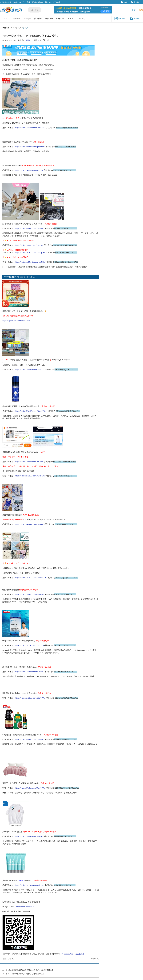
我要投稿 (119, 18)
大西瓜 (28, 40)
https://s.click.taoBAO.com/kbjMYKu (30, 594)
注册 (141, 10)
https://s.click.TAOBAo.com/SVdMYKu (31, 411)
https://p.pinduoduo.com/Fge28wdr (16, 321)
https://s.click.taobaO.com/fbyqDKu (30, 245)
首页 (5, 19)
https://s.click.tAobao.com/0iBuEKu (29, 170)
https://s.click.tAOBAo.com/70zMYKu (30, 698)
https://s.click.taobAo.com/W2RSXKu (30, 369)
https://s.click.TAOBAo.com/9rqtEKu (30, 228)
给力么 (82, 19)
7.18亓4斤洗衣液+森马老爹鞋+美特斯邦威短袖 (27, 974)
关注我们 (135, 2)
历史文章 (60, 19)
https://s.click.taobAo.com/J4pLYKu (30, 836)
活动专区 (27, 19)
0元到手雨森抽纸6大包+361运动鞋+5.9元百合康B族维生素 (31, 970)
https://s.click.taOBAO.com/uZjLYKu (30, 885)
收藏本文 (95, 959)
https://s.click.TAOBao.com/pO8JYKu (30, 147)
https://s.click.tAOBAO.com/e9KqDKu (30, 253)
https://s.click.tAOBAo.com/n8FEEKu (30, 476)
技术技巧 (38, 19)
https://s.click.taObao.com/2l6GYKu (30, 645)
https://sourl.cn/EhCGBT (26, 907)
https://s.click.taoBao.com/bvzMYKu (30, 672)
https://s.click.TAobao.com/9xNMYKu (30, 788)
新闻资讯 (16, 19)
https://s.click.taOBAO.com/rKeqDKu (30, 262)
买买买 (71, 19)
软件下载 (49, 19)
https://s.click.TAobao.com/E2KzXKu (30, 524)
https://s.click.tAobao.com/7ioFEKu (29, 462)
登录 (134, 10)
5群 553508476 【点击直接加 (73, 954)
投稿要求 (135, 18)
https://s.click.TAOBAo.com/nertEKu (30, 739)
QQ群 (124, 2)
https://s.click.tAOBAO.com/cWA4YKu (30, 578)
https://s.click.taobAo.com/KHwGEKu (30, 128)
